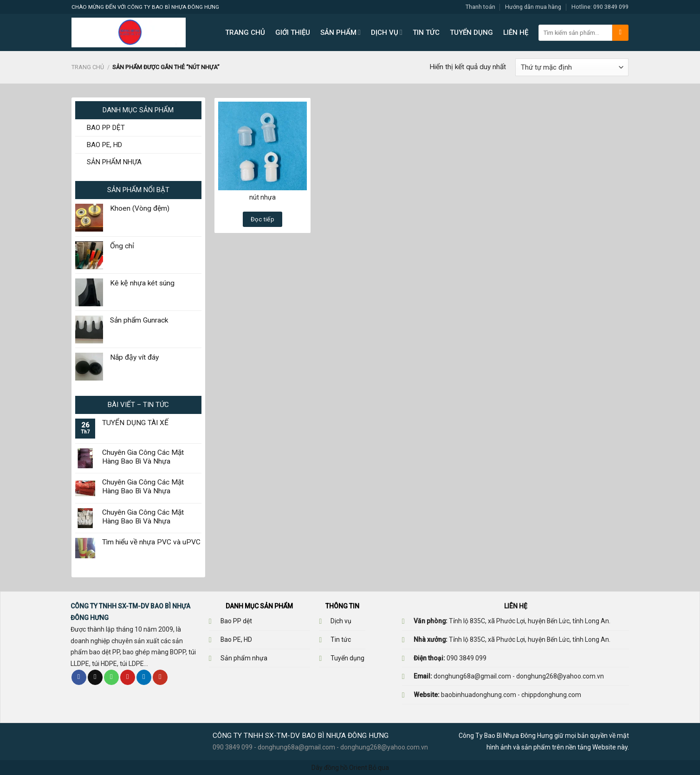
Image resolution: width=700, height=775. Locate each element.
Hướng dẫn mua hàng (533, 7)
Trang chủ (88, 67)
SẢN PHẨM (340, 32)
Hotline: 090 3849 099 (600, 7)
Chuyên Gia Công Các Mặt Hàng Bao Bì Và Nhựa (143, 457)
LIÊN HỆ (516, 32)
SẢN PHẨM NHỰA (114, 162)
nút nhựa (262, 197)
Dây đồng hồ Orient (339, 768)
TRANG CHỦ (245, 32)
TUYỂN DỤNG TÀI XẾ (135, 423)
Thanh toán (480, 7)
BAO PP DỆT (106, 128)
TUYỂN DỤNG (471, 32)
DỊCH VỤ (387, 32)
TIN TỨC (426, 32)
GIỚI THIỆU (293, 32)
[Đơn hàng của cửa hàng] (572, 67)
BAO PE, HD (104, 145)
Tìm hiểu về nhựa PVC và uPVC (151, 542)
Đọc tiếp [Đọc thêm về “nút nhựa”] (262, 219)
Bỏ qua (379, 768)
